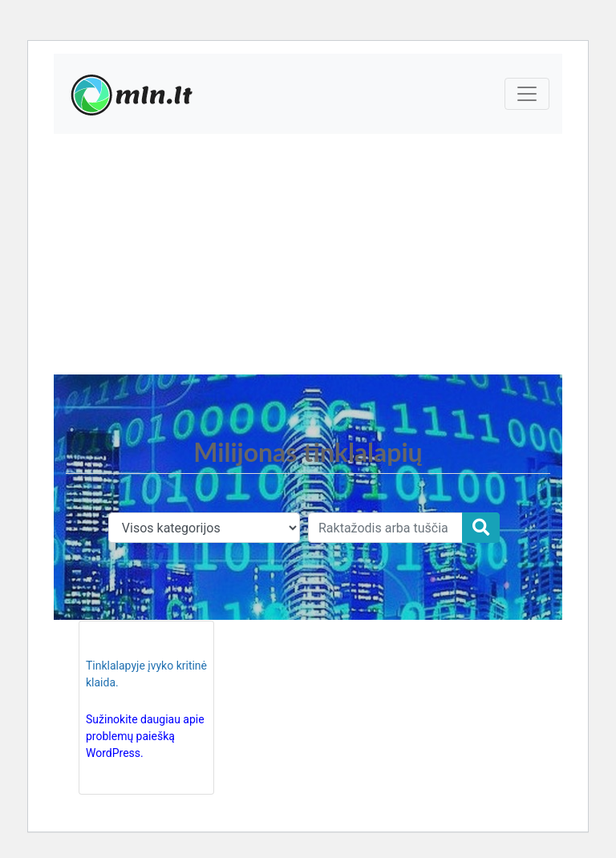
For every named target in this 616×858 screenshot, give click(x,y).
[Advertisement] (308, 254)
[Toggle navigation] (527, 94)
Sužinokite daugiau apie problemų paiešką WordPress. (145, 736)
